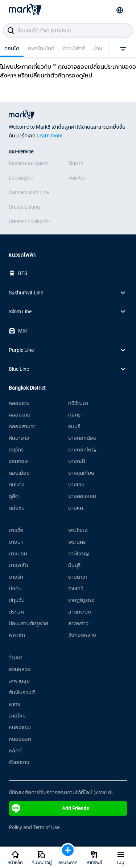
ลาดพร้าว (78, 623)
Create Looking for (30, 221)
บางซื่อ (16, 530)
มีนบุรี (74, 565)
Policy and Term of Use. (35, 827)
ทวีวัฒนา (78, 403)
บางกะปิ (77, 461)
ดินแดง (17, 485)
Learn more (50, 136)
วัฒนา (16, 658)
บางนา (16, 542)
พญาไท (17, 635)
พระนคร (77, 542)
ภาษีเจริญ (79, 554)
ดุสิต (14, 496)
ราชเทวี (76, 588)
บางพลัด (18, 565)
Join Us (77, 178)
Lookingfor (21, 178)
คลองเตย (19, 403)
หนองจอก (20, 739)
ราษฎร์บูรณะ (81, 600)
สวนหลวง (20, 669)
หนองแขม (20, 727)
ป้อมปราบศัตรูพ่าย (28, 623)
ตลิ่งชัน (17, 508)
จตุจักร (16, 450)
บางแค (76, 508)
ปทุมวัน (17, 600)
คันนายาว (19, 438)
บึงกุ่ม (15, 588)
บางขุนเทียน (81, 473)
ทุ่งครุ (74, 415)
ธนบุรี (74, 426)
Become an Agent (28, 163)
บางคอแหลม (82, 496)
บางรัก (16, 577)
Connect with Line (29, 192)
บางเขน (76, 485)
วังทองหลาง (82, 635)
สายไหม (17, 716)
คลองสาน (20, 415)
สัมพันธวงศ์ (22, 692)
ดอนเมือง (19, 473)
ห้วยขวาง (19, 762)
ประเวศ (16, 612)
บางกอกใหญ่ (82, 450)
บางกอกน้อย (82, 438)
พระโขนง (78, 530)
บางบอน (18, 554)
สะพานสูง (19, 681)
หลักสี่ (15, 751)
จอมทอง (18, 461)
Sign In (76, 163)
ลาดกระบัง (80, 612)
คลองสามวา (22, 426)
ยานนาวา (78, 577)
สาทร (14, 704)
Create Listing (24, 207)
